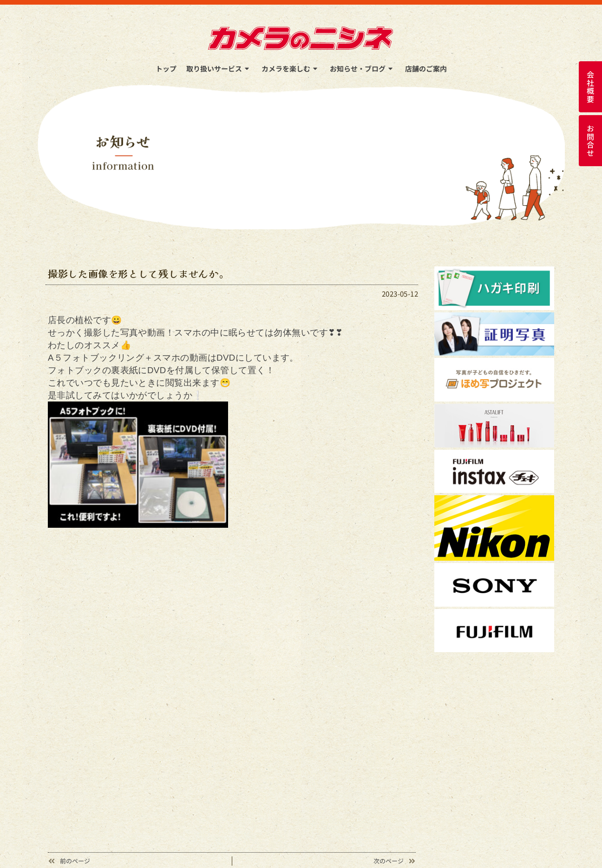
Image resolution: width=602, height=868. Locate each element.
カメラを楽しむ (291, 68)
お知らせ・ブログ (363, 68)
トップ (166, 68)
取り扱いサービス (219, 68)
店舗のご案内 (426, 68)
